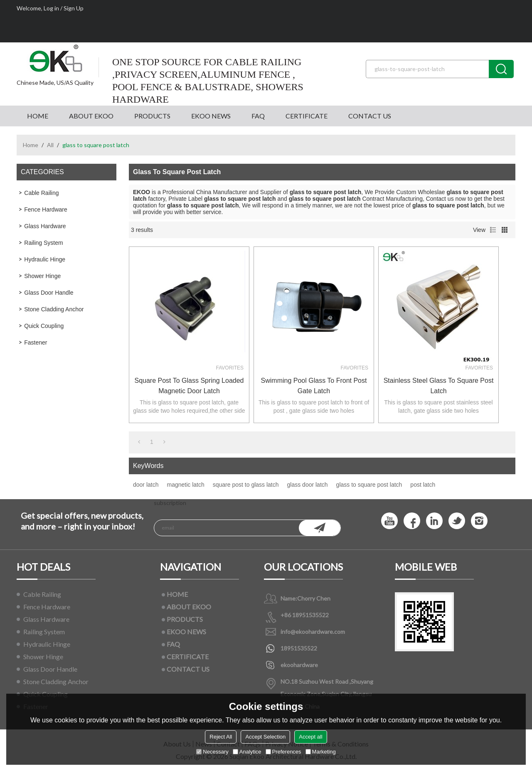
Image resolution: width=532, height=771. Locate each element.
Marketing (321, 752)
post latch (423, 485)
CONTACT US (370, 116)
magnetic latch (185, 485)
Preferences (283, 752)
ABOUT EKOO (91, 116)
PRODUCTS (152, 116)
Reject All (221, 737)
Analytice (247, 752)
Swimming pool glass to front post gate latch (314, 386)
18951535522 (299, 648)
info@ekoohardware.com (313, 632)
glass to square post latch (369, 485)
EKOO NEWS (211, 116)
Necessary (212, 752)
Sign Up (74, 8)
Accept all (310, 737)
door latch (146, 485)
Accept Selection (265, 737)
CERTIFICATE (307, 116)
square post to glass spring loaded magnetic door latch (189, 386)
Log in (51, 8)
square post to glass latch (246, 485)
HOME (38, 116)
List (493, 230)
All (50, 145)
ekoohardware (299, 665)
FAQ (258, 116)
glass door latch (308, 485)
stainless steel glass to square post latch (439, 386)
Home (31, 145)
